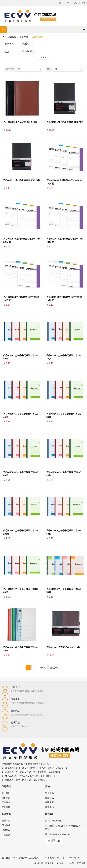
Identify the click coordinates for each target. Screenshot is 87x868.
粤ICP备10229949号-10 (68, 858)
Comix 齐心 (28, 51)
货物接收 (6, 802)
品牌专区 (49, 802)
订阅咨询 (6, 835)
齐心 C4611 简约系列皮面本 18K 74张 (65, 122)
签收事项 (6, 807)
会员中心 (6, 821)
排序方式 (10, 69)
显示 (49, 69)
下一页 (42, 668)
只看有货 (27, 44)
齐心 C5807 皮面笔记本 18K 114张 (63, 647)
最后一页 (55, 668)
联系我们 (54, 841)
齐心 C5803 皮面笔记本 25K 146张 (20, 122)
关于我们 (6, 793)
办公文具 (12, 37)
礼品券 (71, 863)
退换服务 (49, 863)
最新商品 (49, 798)
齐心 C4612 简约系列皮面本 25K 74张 (22, 180)
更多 (43, 57)
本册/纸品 (24, 37)
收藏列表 (6, 830)
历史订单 (6, 825)
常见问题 (81, 863)
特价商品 (49, 793)
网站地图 (61, 863)
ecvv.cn (15, 858)
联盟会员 (49, 807)
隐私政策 (6, 798)
